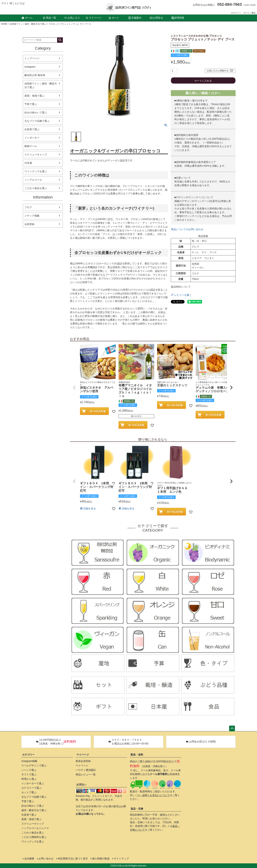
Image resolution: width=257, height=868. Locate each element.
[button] (74, 388)
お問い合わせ (46, 859)
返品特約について (181, 287)
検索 (60, 40)
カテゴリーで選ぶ (31, 788)
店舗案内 (135, 18)
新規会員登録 (83, 761)
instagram (30, 67)
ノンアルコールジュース (35, 828)
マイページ (94, 18)
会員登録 (29, 224)
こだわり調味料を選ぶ (34, 837)
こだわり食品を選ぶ (36, 188)
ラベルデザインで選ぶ (34, 766)
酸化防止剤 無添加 (35, 75)
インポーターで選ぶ (33, 783)
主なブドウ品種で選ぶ (37, 121)
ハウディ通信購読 (86, 770)
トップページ (32, 58)
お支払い (81, 784)
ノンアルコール (33, 180)
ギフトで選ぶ (29, 774)
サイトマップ (121, 859)
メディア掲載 (32, 216)
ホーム (27, 18)
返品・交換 (137, 809)
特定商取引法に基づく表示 (73, 859)
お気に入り (72, 18)
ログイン (237, 13)
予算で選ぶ (31, 104)
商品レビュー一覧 (86, 774)
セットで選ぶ (29, 792)
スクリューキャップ (36, 155)
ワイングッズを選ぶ (36, 171)
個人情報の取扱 (101, 859)
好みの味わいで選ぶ (36, 113)
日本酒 (28, 163)
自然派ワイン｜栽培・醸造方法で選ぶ (28, 24)
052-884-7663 (230, 4)
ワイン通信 (250, 13)
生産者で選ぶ (32, 129)
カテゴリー (28, 755)
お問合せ (157, 18)
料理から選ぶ (29, 779)
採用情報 (178, 18)
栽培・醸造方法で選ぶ (34, 810)
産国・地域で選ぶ (34, 96)
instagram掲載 (29, 761)
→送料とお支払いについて (155, 795)
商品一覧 (49, 18)
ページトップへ (232, 728)
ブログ (28, 207)
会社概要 (29, 859)
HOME (4, 24)
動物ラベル (31, 146)
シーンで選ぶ (29, 770)
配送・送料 (137, 755)
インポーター (32, 138)
